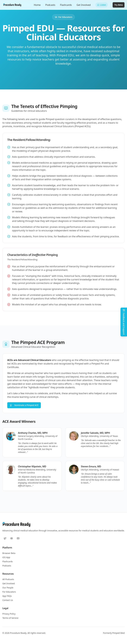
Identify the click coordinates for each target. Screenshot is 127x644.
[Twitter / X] (5, 538)
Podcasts (50, 5)
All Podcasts (8, 579)
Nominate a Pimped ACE (24, 405)
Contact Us (8, 600)
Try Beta (119, 5)
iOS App (6, 557)
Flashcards (66, 5)
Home (37, 5)
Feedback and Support (124, 322)
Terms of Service (10, 618)
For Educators (9, 592)
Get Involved (84, 5)
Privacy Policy (9, 614)
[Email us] (18, 538)
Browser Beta (9, 553)
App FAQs (7, 596)
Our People (8, 588)
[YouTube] (12, 538)
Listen (102, 5)
